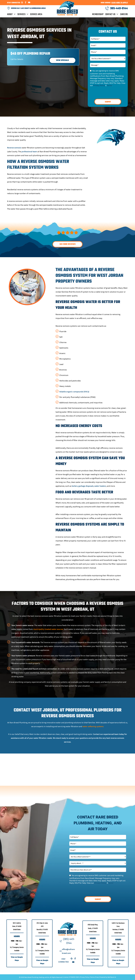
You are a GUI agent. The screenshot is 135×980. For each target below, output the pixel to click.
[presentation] (106, 92)
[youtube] (29, 3)
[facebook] (26, 3)
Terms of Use (94, 977)
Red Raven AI (112, 977)
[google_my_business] (22, 3)
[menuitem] (12, 14)
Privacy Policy (99, 85)
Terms (109, 85)
